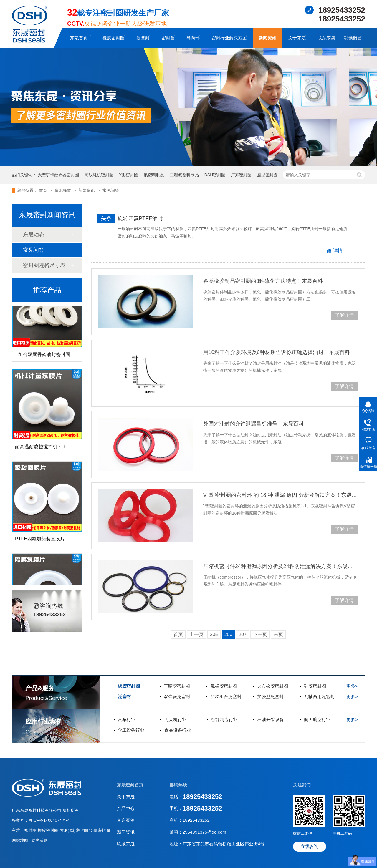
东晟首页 (79, 38)
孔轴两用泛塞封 (319, 697)
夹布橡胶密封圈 (273, 686)
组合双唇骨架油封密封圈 (44, 356)
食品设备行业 (178, 730)
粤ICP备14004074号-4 (49, 820)
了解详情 (344, 315)
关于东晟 (297, 38)
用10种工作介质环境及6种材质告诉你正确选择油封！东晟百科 (277, 352)
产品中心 (126, 808)
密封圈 (168, 38)
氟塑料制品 (154, 175)
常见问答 (111, 190)
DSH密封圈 (215, 175)
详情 (338, 251)
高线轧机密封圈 (99, 175)
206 (228, 634)
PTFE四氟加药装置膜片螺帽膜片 (49, 540)
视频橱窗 (353, 38)
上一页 (196, 634)
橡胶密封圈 (114, 38)
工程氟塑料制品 (184, 175)
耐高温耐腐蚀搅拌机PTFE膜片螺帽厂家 (56, 448)
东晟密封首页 (130, 785)
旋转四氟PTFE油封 (140, 218)
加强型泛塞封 (270, 697)
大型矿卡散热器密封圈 (58, 175)
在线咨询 (310, 846)
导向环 (193, 38)
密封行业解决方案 (229, 38)
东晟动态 (34, 235)
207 (243, 634)
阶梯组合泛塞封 (226, 697)
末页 (278, 634)
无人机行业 (175, 720)
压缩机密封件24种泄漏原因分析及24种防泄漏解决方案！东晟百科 (280, 566)
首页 (44, 190)
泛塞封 (143, 38)
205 (214, 634)
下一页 (260, 634)
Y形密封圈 (129, 175)
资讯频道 (63, 190)
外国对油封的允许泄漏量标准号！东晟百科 (254, 424)
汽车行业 (127, 720)
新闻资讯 (267, 38)
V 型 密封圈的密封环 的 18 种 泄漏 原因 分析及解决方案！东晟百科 (280, 495)
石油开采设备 (271, 720)
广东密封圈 (241, 175)
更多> (352, 686)
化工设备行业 (131, 730)
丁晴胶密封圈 (177, 686)
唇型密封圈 (267, 175)
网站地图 (21, 840)
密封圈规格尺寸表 (44, 265)
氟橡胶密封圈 (224, 686)
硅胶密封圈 (315, 686)
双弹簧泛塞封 (177, 697)
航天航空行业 (317, 720)
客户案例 (126, 820)
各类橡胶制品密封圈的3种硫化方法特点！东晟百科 (263, 281)
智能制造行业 (224, 720)
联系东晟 (326, 38)
